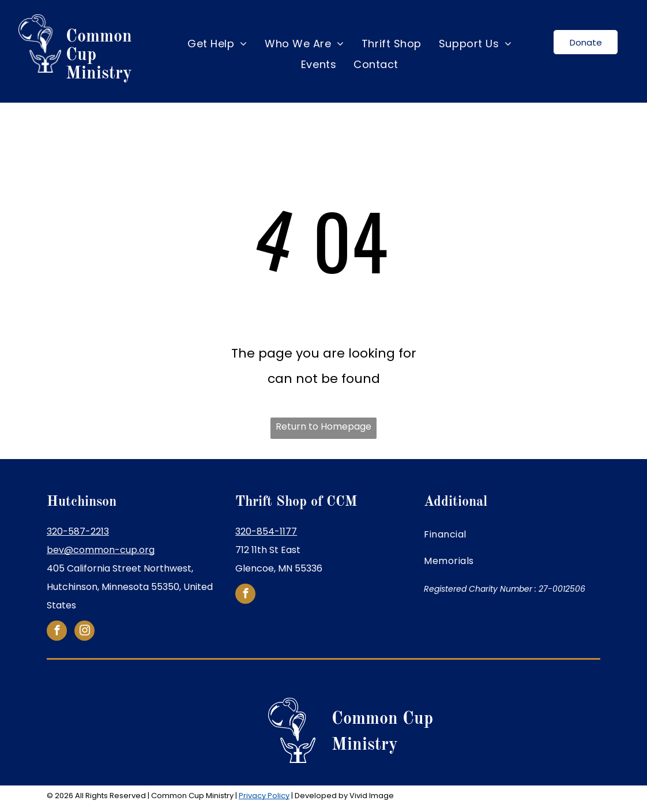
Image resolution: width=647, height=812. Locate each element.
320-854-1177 (266, 531)
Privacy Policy (264, 796)
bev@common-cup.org (101, 550)
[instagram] (84, 632)
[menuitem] (217, 44)
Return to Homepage (323, 426)
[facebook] (57, 632)
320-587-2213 (78, 531)
